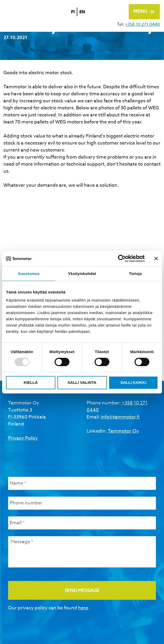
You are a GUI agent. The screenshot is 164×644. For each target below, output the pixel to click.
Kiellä (31, 382)
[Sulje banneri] (156, 258)
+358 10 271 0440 (142, 24)
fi (74, 12)
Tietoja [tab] (135, 273)
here (83, 608)
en (83, 12)
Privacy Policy (23, 438)
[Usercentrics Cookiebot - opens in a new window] (122, 258)
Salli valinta (82, 382)
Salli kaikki (133, 382)
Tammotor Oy (123, 431)
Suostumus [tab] (29, 273)
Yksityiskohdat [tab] (82, 273)
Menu (140, 11)
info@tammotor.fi (120, 417)
